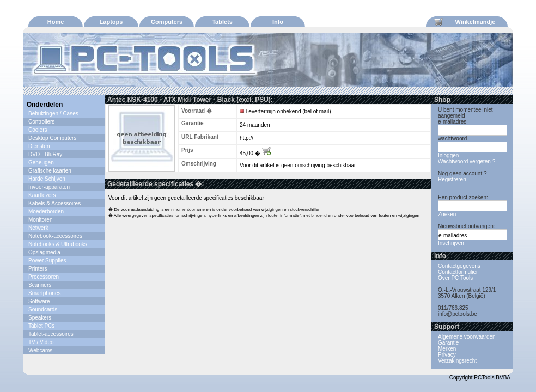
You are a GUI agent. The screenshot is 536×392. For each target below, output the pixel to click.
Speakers (40, 318)
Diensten (39, 146)
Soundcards (43, 310)
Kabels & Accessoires (54, 203)
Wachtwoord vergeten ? (467, 161)
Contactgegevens (459, 266)
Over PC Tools (455, 278)
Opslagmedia (44, 252)
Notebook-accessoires (55, 236)
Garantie (448, 343)
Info (278, 22)
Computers (167, 22)
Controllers (41, 122)
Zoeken (447, 214)
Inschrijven (451, 243)
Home (56, 22)
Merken (447, 349)
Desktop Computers (52, 138)
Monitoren (40, 220)
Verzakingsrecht (457, 361)
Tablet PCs (41, 326)
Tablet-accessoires (51, 334)
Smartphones (44, 293)
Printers (38, 269)
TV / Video (41, 342)
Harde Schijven (47, 179)
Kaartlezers (42, 195)
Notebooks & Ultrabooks (58, 244)
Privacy (447, 355)
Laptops (111, 22)
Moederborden (46, 212)
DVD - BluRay (45, 154)
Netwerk (38, 228)
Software (39, 301)
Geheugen (41, 163)
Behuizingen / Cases (53, 114)
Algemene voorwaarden (467, 337)
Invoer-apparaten (49, 187)
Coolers (38, 130)
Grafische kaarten (50, 171)
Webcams (40, 350)
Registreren (452, 179)
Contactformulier (458, 272)
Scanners (40, 285)
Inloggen (448, 155)
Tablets (222, 22)
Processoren (44, 277)
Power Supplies (47, 261)
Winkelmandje (465, 22)
